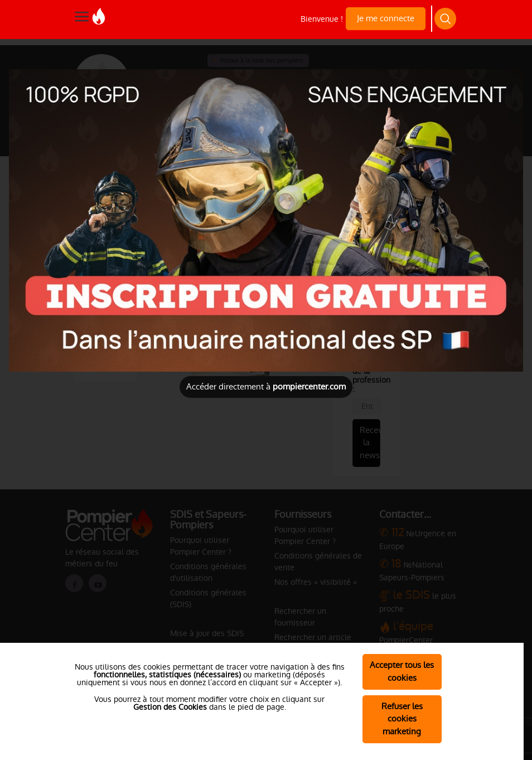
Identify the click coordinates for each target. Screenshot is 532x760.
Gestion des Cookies (170, 707)
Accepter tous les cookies (402, 671)
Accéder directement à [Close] (266, 386)
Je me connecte (386, 18)
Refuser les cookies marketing (402, 719)
